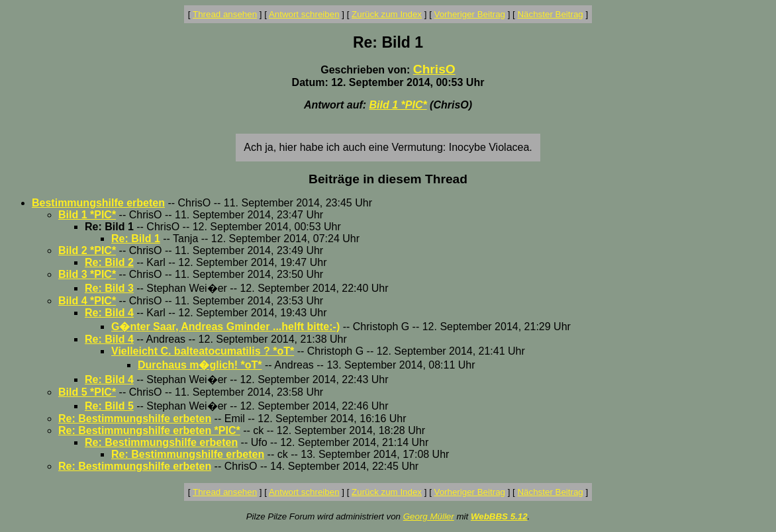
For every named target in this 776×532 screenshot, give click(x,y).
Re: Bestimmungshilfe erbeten (135, 419)
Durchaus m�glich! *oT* (200, 365)
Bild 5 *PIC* (87, 392)
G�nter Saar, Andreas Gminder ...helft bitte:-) (225, 327)
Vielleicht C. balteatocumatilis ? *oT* (203, 351)
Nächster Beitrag (550, 14)
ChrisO (434, 69)
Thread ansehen (225, 14)
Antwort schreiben (304, 14)
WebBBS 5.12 (499, 516)
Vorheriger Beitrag (470, 14)
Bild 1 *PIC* (398, 105)
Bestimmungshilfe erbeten (98, 203)
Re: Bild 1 (136, 239)
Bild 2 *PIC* (87, 250)
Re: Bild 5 (109, 406)
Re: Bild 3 (109, 288)
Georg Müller (429, 516)
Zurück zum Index (387, 14)
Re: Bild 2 (109, 262)
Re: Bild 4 (109, 313)
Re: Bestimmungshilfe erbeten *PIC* (149, 430)
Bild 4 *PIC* (87, 301)
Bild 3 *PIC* (87, 274)
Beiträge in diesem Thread (388, 179)
